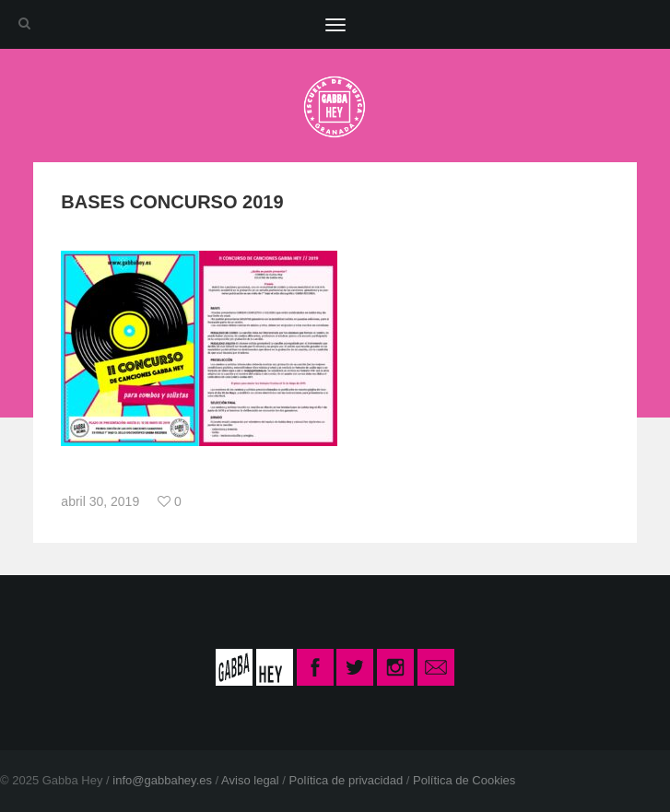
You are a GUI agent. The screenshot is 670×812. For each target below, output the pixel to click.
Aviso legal (250, 780)
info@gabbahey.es (162, 780)
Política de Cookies (464, 780)
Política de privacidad (347, 780)
